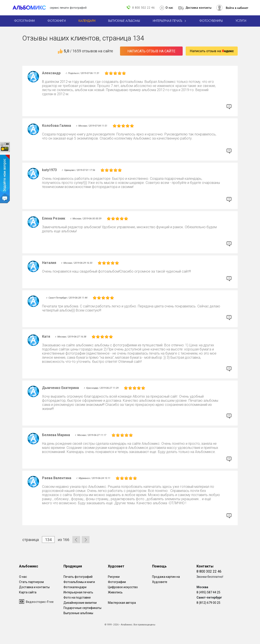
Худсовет (116, 566)
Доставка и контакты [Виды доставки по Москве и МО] (34, 587)
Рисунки (114, 577)
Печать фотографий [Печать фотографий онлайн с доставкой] (78, 577)
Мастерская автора (122, 603)
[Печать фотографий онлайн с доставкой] (24, 21)
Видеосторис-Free (36, 601)
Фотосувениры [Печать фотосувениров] (211, 21)
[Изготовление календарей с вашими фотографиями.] (87, 21)
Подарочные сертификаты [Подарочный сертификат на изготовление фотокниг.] (82, 608)
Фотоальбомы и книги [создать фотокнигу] (79, 582)
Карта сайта (28, 592)
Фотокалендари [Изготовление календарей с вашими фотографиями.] (75, 587)
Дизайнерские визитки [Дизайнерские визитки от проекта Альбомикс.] (80, 603)
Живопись (115, 592)
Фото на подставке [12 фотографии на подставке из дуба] (77, 597)
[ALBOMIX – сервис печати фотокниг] (31, 8)
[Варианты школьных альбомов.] (124, 21)
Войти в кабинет (237, 8)
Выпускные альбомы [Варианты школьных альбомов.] (78, 613)
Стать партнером (31, 582)
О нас (169, 8)
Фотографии (117, 582)
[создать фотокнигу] (57, 21)
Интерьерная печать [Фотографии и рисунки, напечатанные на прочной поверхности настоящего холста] (78, 592)
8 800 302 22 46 (143, 7)
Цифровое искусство (123, 587)
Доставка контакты (199, 8)
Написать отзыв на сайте (151, 51)
